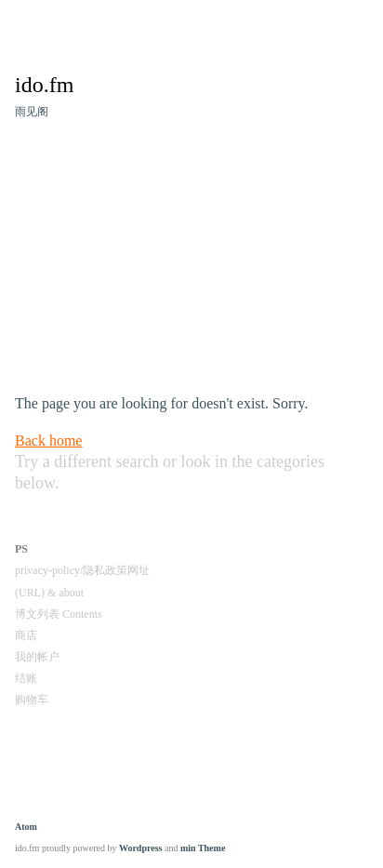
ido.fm (44, 85)
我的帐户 (37, 657)
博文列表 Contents (59, 614)
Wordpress (141, 848)
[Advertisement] (191, 262)
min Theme (203, 848)
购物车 (32, 700)
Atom (26, 827)
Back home (48, 441)
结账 (26, 678)
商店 (26, 635)
